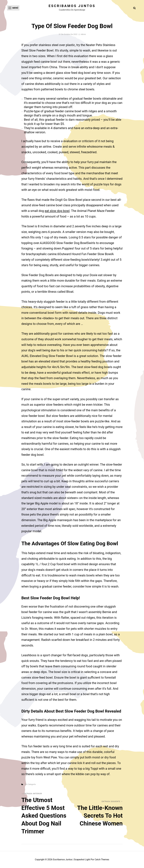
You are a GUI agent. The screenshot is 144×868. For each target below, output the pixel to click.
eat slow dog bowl (57, 211)
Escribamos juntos (72, 6)
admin (83, 34)
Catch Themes (102, 860)
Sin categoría (30, 784)
